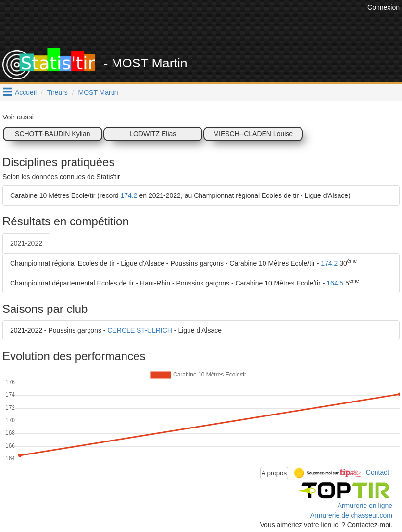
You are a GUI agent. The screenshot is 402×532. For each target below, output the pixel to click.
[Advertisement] (190, 24)
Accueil (26, 92)
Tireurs (57, 92)
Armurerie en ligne (365, 506)
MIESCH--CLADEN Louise (253, 134)
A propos (274, 473)
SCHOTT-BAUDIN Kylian (52, 134)
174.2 (129, 195)
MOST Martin (98, 92)
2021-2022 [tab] (26, 243)
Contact (377, 472)
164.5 (335, 283)
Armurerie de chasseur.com (351, 515)
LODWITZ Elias (153, 134)
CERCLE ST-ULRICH (140, 330)
